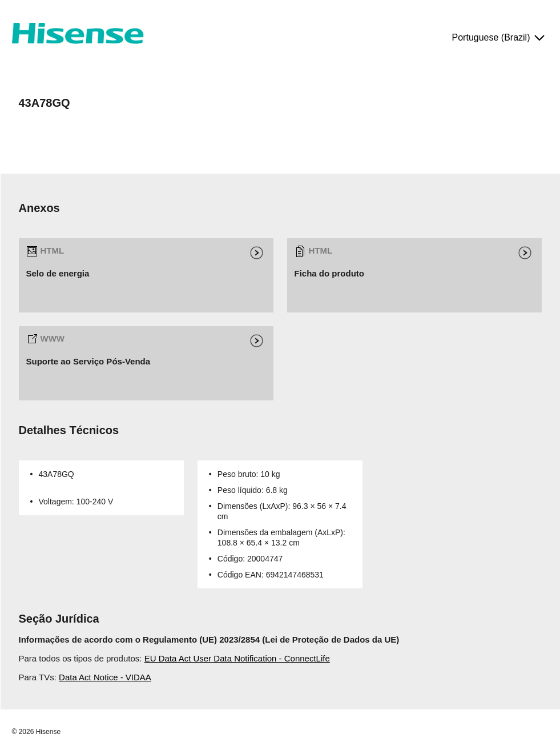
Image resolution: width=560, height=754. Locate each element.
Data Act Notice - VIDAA (105, 677)
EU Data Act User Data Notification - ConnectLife (237, 658)
